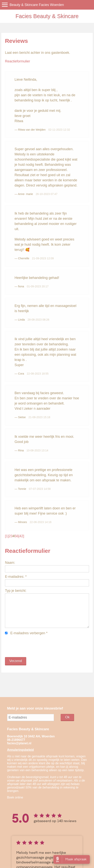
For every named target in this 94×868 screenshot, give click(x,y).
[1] (7, 536)
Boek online (15, 797)
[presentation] (34, 646)
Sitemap (36, 861)
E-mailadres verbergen (29, 633)
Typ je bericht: (16, 591)
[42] (21, 536)
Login (45, 861)
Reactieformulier (18, 61)
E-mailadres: (16, 577)
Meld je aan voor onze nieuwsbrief (35, 708)
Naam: (10, 563)
